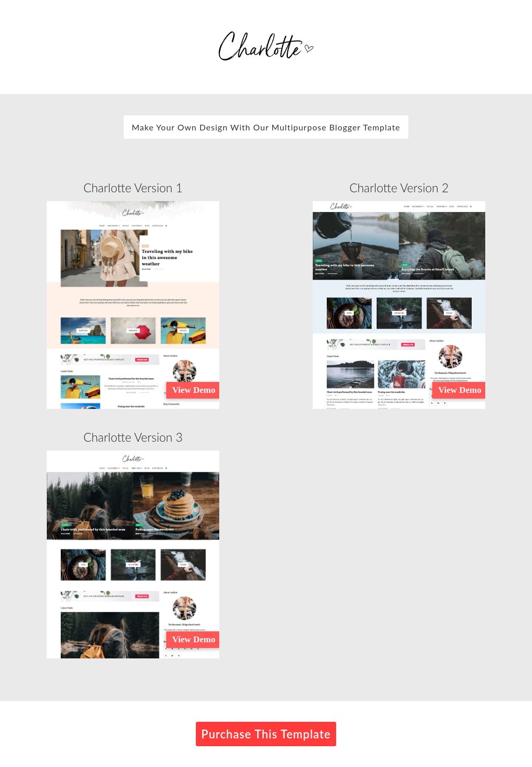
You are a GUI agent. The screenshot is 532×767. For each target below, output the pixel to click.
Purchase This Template (266, 734)
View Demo (194, 390)
